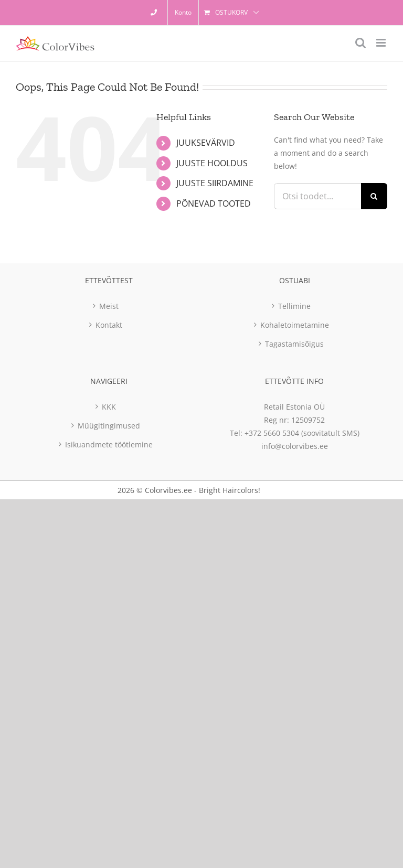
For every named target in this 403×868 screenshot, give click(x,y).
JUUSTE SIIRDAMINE (215, 183)
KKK (109, 407)
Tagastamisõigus (294, 344)
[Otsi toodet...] (317, 196)
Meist (109, 306)
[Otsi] (374, 196)
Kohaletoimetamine (295, 325)
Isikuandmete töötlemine (109, 444)
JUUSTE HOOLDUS (212, 163)
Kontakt (109, 325)
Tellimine (294, 306)
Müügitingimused (109, 426)
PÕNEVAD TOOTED (214, 203)
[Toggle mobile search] (360, 43)
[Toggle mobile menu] (382, 43)
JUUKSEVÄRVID (206, 143)
